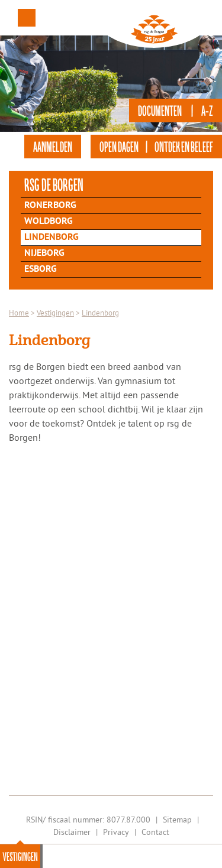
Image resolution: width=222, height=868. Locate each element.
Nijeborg (44, 253)
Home (19, 313)
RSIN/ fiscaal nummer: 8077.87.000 (88, 820)
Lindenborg (52, 238)
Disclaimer (72, 832)
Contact (155, 832)
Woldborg (49, 222)
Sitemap (177, 820)
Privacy (116, 832)
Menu (27, 18)
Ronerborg (50, 206)
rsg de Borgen (54, 184)
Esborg (41, 269)
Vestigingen (20, 856)
